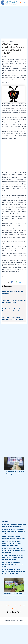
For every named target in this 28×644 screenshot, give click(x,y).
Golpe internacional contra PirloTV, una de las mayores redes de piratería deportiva (12, 544)
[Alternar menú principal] (24, 3)
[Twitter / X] (8, 282)
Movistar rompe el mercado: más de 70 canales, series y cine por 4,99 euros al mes (14, 571)
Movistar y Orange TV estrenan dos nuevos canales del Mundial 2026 (14, 532)
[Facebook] (12, 282)
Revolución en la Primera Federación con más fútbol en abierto (13, 564)
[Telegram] (20, 282)
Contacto (3, 606)
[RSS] (18, 612)
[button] (20, 3)
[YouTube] (15, 612)
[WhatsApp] (16, 282)
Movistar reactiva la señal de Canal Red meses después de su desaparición (14, 551)
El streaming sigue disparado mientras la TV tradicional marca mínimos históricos (14, 557)
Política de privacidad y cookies (14, 606)
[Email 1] (20, 612)
